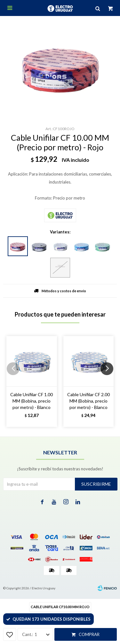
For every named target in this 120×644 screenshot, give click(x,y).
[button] (109, 381)
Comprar (89, 634)
